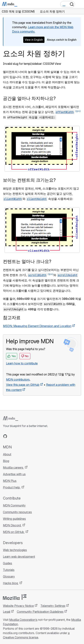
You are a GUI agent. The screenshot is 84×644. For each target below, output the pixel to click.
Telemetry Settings (53, 606)
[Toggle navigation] (80, 4)
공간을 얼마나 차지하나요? (29, 98)
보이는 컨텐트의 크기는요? (29, 180)
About (7, 454)
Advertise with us (14, 474)
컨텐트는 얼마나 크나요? (27, 261)
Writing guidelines (14, 519)
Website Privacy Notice (18, 606)
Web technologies (15, 550)
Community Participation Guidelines (40, 612)
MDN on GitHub (14, 532)
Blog (6, 461)
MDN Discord (12, 525)
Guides (8, 563)
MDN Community (14, 505)
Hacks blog (11, 583)
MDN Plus (10, 481)
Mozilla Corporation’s (23, 620)
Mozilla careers (13, 467)
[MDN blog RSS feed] (31, 436)
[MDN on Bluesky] (12, 436)
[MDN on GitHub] (5, 436)
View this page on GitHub (23, 385)
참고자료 (12, 318)
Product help (12, 487)
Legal (7, 612)
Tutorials (9, 570)
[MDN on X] (18, 436)
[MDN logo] (11, 419)
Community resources (17, 512)
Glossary (9, 576)
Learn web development (19, 557)
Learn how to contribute (22, 363)
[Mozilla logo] (15, 597)
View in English (34, 40)
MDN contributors (18, 380)
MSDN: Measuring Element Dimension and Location (37, 326)
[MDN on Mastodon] (25, 436)
